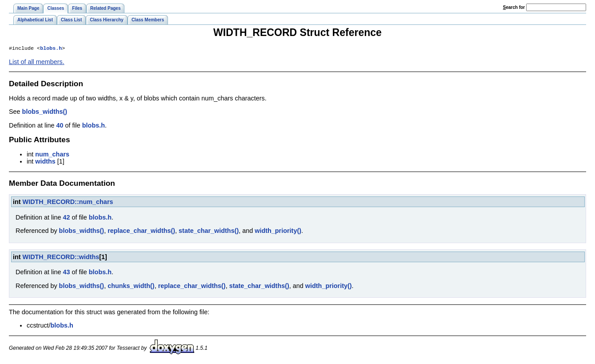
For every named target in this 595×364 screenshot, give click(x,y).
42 (66, 218)
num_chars (52, 155)
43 (66, 273)
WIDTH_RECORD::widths (61, 258)
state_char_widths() (209, 232)
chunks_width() (131, 287)
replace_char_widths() (141, 232)
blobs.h (51, 49)
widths (45, 162)
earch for (514, 7)
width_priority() (278, 232)
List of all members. (37, 63)
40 (60, 126)
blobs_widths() (45, 112)
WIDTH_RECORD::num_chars (68, 203)
